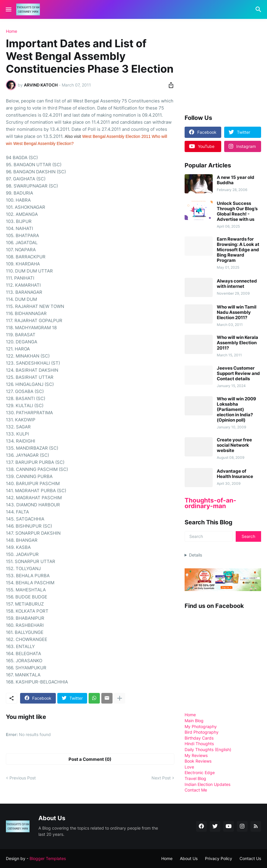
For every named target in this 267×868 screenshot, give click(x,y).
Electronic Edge (200, 772)
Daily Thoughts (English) (208, 749)
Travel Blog (195, 778)
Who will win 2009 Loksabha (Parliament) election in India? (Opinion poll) (236, 409)
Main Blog (194, 721)
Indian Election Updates (207, 784)
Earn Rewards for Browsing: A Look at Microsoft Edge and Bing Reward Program (238, 250)
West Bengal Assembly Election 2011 (116, 136)
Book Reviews (198, 761)
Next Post (161, 778)
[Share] (169, 85)
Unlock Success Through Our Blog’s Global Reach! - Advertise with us (237, 211)
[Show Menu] (8, 9)
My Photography (201, 726)
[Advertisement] (226, 66)
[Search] (259, 9)
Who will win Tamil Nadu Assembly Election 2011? (237, 312)
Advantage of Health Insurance (235, 474)
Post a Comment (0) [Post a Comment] (90, 759)
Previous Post (23, 778)
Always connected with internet (237, 284)
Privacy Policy (219, 858)
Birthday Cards (199, 738)
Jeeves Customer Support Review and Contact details (238, 373)
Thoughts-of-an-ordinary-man (210, 503)
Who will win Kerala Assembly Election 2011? (237, 343)
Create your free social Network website (234, 445)
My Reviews (196, 755)
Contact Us (250, 858)
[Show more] (120, 698)
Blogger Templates (48, 858)
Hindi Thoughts (199, 744)
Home (12, 31)
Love (189, 767)
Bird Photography (202, 732)
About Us (189, 858)
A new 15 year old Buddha (236, 180)
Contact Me (196, 790)
